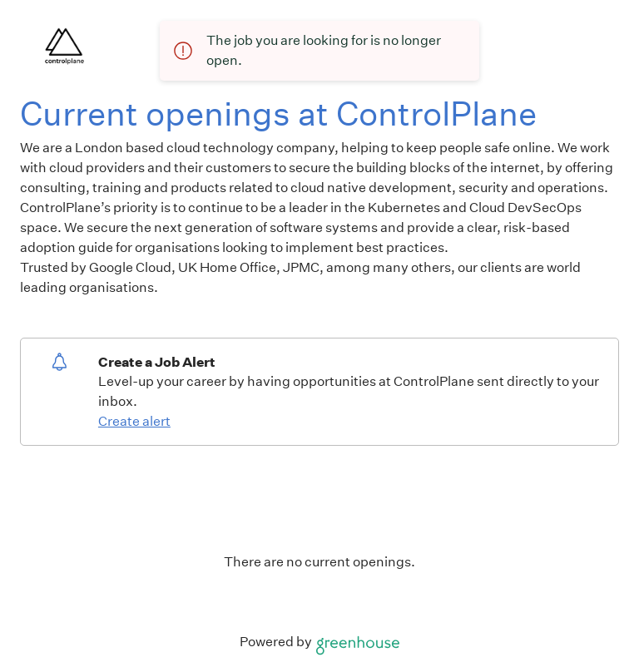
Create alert (134, 421)
